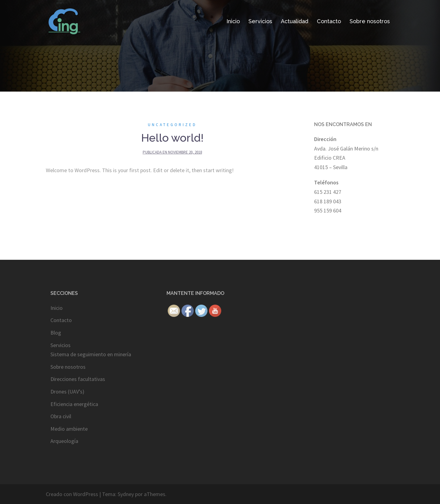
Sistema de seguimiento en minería (91, 354)
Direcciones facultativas (78, 379)
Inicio (233, 21)
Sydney (126, 494)
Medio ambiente (69, 429)
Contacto (329, 21)
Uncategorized (172, 125)
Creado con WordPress (72, 494)
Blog (56, 333)
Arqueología (64, 441)
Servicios (260, 21)
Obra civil (61, 416)
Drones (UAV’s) (67, 392)
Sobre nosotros (370, 21)
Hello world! (172, 138)
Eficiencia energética (74, 404)
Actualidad (295, 21)
